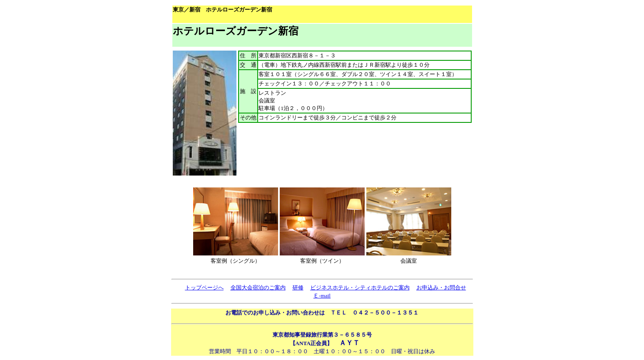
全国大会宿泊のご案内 (258, 288)
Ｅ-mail (322, 296)
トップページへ (204, 288)
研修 (298, 288)
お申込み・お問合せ (441, 288)
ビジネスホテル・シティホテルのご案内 (360, 288)
